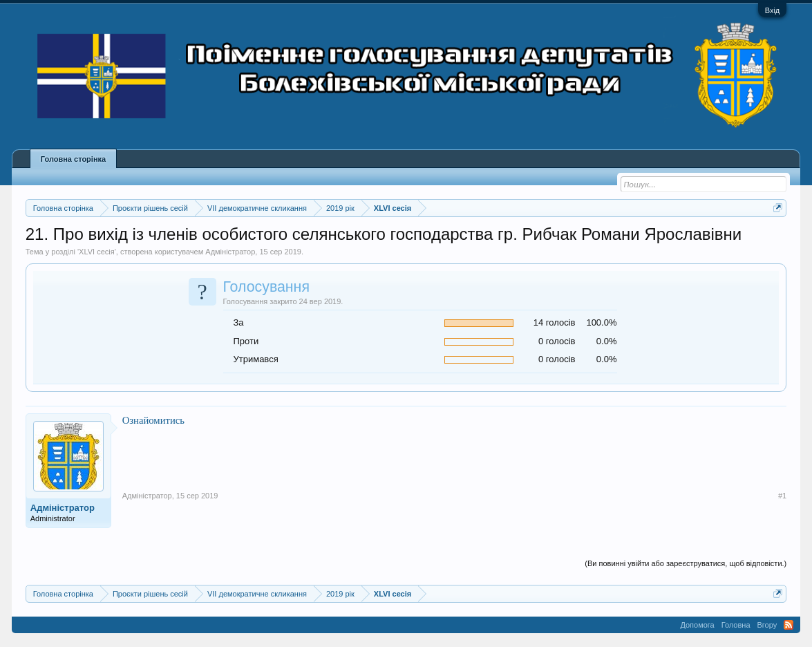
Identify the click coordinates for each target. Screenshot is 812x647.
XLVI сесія (97, 252)
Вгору (767, 625)
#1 (782, 496)
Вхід (773, 10)
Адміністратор (230, 252)
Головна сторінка (73, 159)
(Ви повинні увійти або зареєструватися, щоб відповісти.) (686, 563)
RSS (789, 625)
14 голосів (555, 322)
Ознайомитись (153, 420)
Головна (736, 625)
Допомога (697, 625)
